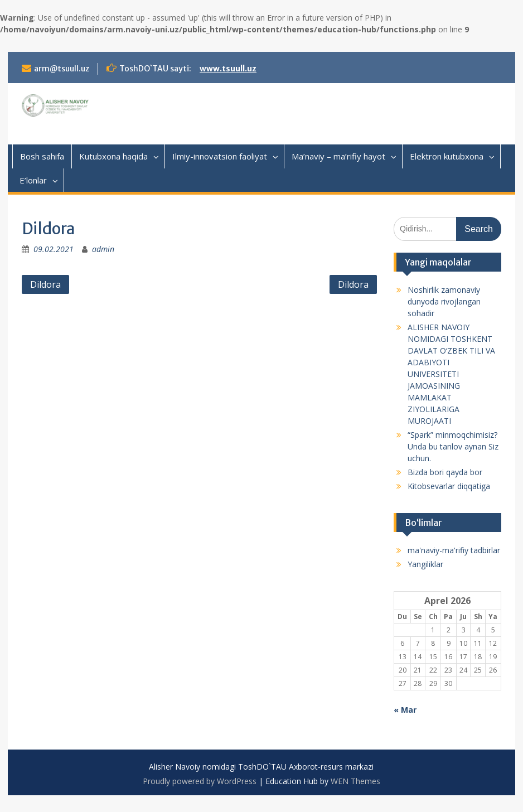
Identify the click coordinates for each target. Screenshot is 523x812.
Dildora (45, 284)
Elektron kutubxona (447, 156)
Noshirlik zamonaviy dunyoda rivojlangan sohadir (444, 301)
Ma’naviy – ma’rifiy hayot (338, 156)
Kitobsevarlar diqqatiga (449, 486)
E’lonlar (33, 180)
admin (103, 249)
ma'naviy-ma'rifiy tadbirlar (454, 550)
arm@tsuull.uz (62, 69)
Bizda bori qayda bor (445, 472)
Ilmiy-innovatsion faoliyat (220, 156)
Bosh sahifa (42, 156)
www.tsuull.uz (228, 69)
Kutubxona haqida (113, 156)
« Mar (405, 710)
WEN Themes (355, 781)
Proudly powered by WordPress (200, 781)
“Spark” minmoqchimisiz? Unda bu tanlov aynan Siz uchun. (453, 446)
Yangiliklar (425, 564)
